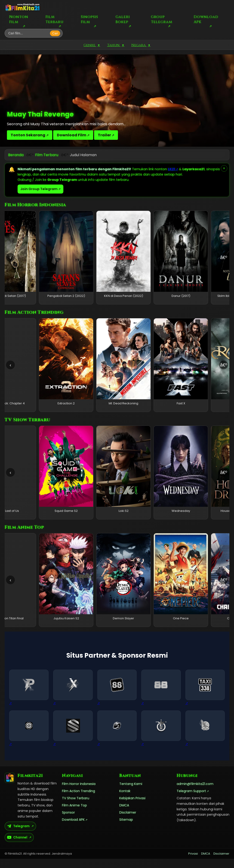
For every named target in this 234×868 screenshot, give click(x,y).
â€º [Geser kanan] (224, 257)
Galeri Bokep (123, 19)
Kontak (125, 800)
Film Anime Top (74, 814)
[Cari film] (29, 33)
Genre (92, 45)
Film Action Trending (79, 800)
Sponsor (68, 822)
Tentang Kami (131, 793)
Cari (55, 33)
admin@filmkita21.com (195, 793)
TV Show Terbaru (76, 807)
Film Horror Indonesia (79, 793)
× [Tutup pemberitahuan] (224, 168)
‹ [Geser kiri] (11, 257)
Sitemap (126, 829)
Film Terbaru (55, 19)
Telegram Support (191, 800)
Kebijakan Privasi (132, 807)
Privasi (193, 863)
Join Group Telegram (39, 189)
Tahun (116, 45)
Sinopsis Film (89, 19)
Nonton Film (19, 19)
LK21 (172, 169)
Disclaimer (128, 822)
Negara (141, 45)
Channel (17, 847)
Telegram (18, 835)
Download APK (206, 19)
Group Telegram (162, 19)
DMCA (124, 814)
